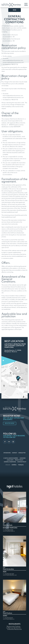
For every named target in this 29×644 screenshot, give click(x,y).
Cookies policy (22, 462)
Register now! (10, 423)
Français (21, 465)
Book (15, 10)
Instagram (13, 442)
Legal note (10, 460)
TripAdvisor (9, 442)
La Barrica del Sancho (13, 628)
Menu (26, 5)
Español (14, 465)
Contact (15, 453)
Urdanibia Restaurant (14, 629)
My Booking (7, 453)
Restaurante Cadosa (14, 626)
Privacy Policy (19, 460)
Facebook (4, 442)
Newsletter (22, 453)
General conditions (10, 462)
